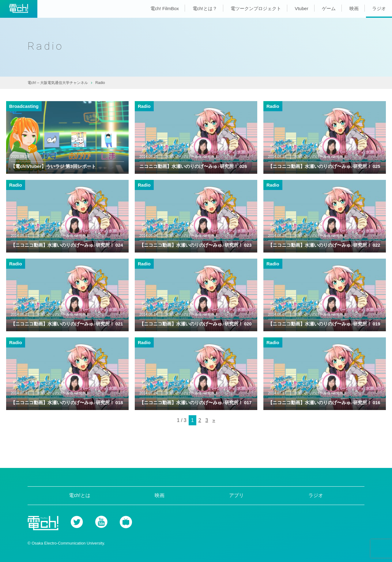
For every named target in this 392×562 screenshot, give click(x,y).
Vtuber (301, 8)
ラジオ (379, 8)
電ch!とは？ (205, 8)
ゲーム (329, 8)
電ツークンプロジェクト (256, 8)
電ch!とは (79, 495)
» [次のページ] (214, 420)
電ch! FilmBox (165, 8)
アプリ (236, 495)
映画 (354, 8)
